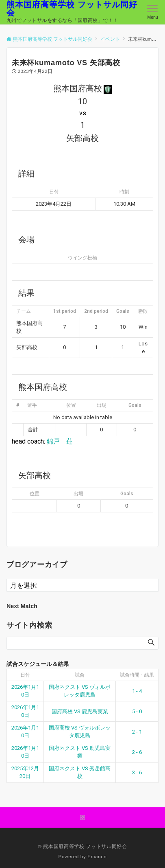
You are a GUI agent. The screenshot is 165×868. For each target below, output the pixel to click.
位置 (71, 405)
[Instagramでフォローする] (82, 818)
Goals (135, 405)
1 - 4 (137, 691)
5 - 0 (137, 711)
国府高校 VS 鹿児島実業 (80, 711)
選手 (32, 405)
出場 (102, 405)
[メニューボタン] (153, 12)
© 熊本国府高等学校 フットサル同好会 (82, 846)
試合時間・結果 (137, 675)
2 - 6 (137, 752)
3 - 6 (137, 772)
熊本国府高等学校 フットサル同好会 (72, 9)
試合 (80, 675)
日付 (25, 675)
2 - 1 (137, 732)
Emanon (97, 856)
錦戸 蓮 (60, 441)
